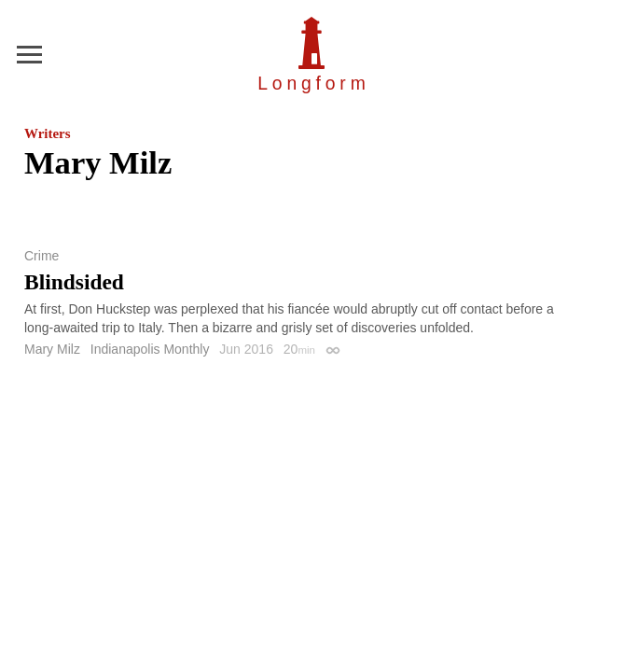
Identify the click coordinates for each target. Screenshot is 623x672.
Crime (42, 256)
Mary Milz (52, 349)
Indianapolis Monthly (150, 349)
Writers (47, 133)
